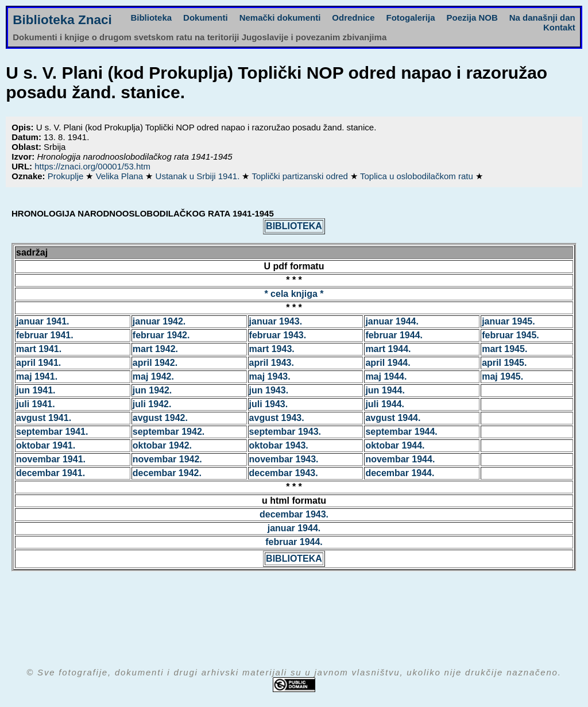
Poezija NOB (472, 18)
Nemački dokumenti (280, 18)
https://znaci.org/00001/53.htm (92, 166)
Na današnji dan (542, 18)
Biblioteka (151, 18)
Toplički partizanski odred (301, 176)
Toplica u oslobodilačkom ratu (418, 176)
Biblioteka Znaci (62, 20)
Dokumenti (206, 18)
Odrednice (353, 18)
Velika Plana (121, 176)
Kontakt (559, 27)
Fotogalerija (411, 18)
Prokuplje (67, 176)
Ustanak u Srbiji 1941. (199, 176)
